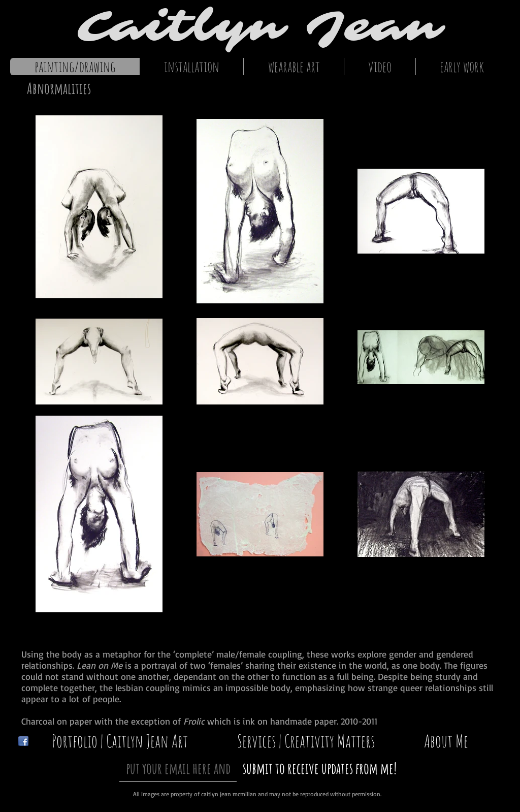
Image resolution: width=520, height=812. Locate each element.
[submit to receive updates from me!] (320, 768)
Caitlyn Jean (260, 27)
